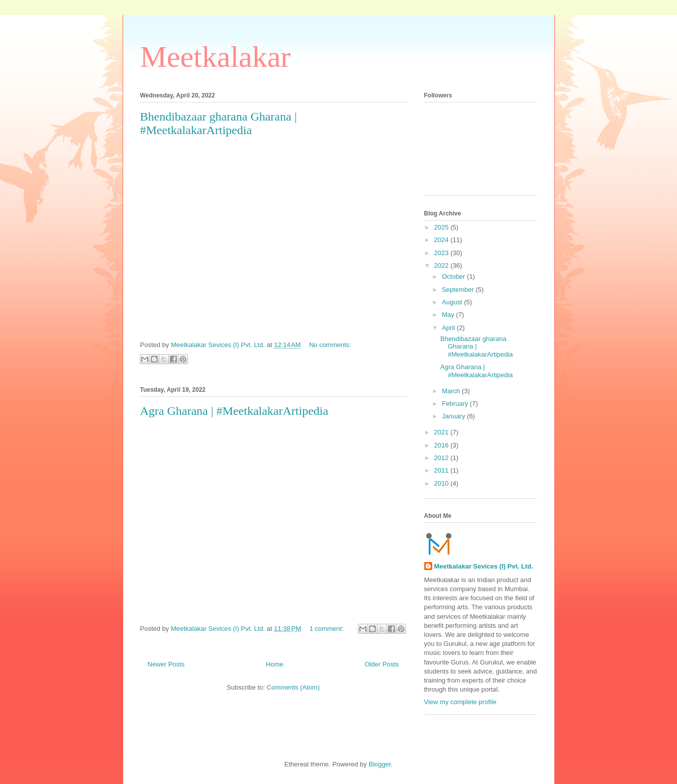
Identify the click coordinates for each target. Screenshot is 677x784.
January (454, 416)
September (459, 290)
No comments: (330, 345)
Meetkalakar (216, 57)
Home (275, 664)
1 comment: (328, 629)
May (449, 315)
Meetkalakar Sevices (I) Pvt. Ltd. (484, 566)
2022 (443, 265)
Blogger (379, 764)
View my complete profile (460, 702)
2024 (443, 240)
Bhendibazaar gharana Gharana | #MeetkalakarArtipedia (219, 123)
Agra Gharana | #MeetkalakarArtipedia (234, 411)
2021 (443, 432)
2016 (443, 445)
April (449, 328)
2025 (443, 227)
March (452, 391)
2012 (443, 458)
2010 (443, 483)
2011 (443, 470)
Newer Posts (166, 664)
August (453, 302)
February (456, 404)
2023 (443, 253)
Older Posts (382, 664)
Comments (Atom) (293, 687)
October (454, 276)
